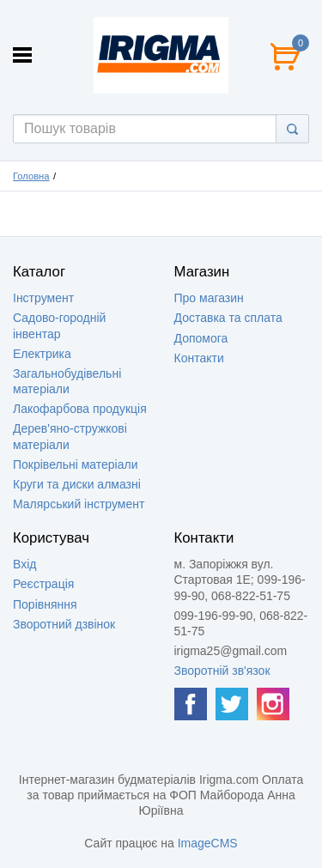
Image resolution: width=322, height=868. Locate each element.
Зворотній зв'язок (222, 671)
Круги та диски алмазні (77, 484)
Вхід (24, 564)
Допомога (201, 338)
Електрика (42, 354)
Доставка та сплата (228, 318)
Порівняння (45, 604)
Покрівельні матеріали (75, 464)
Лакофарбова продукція (80, 409)
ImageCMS (208, 843)
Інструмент (43, 298)
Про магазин (209, 298)
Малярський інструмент (79, 504)
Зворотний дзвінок (64, 624)
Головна (31, 176)
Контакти (199, 358)
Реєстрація (43, 584)
